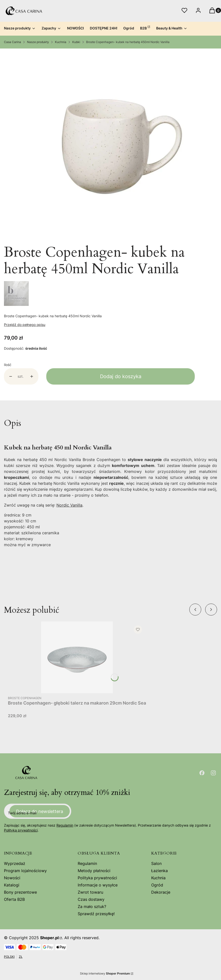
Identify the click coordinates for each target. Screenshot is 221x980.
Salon (156, 863)
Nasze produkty (38, 42)
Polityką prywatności (21, 830)
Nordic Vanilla (69, 505)
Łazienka (160, 871)
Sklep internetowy (105, 973)
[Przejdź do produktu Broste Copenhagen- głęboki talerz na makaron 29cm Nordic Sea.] (77, 657)
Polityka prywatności (97, 878)
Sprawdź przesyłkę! (96, 914)
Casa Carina (12, 42)
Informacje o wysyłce (98, 885)
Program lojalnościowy (25, 871)
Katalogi (12, 885)
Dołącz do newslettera (40, 811)
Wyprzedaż (15, 863)
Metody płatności (94, 871)
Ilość (8, 365)
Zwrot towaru (90, 892)
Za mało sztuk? (92, 906)
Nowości (12, 878)
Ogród (157, 885)
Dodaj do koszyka (121, 376)
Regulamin (65, 825)
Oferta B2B (14, 899)
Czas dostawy (91, 899)
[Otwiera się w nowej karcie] (202, 773)
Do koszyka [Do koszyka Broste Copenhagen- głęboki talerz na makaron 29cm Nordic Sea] (137, 684)
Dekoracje (161, 892)
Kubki (76, 42)
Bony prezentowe (20, 892)
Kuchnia (61, 42)
